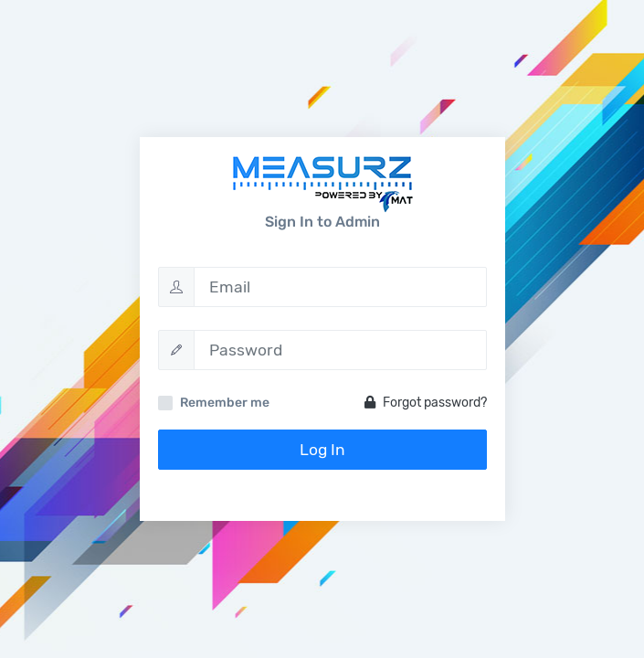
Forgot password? (426, 403)
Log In (322, 450)
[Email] (340, 287)
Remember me (225, 403)
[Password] (340, 350)
